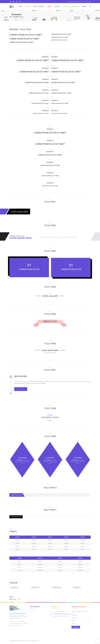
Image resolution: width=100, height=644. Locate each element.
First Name (74, 616)
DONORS (49, 7)
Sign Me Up (76, 627)
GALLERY (57, 7)
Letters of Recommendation (71, 7)
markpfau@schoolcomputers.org (74, 2)
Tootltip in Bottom (57, 588)
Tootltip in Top (14, 588)
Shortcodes (15, 17)
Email (73, 621)
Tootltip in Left (77, 588)
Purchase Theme (22, 389)
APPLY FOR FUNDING (39, 7)
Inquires (84, 7)
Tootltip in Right (35, 588)
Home (20, 7)
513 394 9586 (88, 2)
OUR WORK (28, 7)
